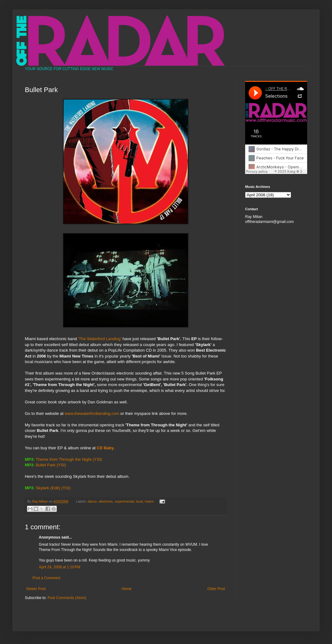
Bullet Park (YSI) (51, 465)
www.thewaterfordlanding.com (92, 413)
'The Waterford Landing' (100, 339)
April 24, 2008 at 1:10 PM (60, 567)
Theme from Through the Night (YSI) (69, 459)
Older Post (216, 589)
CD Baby (105, 448)
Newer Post (36, 589)
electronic (106, 501)
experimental (124, 501)
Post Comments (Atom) (67, 598)
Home (127, 589)
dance (92, 501)
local (139, 501)
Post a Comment (46, 578)
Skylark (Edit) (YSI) (53, 488)
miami (149, 501)
